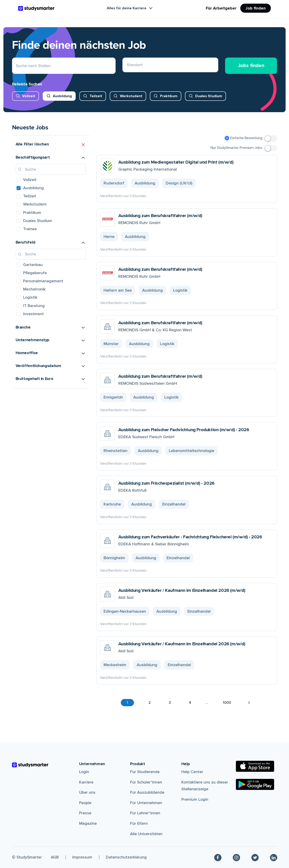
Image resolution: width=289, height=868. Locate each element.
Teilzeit (96, 96)
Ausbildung (62, 96)
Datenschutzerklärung (126, 857)
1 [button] (127, 703)
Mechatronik (34, 289)
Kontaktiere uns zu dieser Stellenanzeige (205, 786)
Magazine (88, 823)
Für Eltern (139, 823)
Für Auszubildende (147, 792)
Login (84, 772)
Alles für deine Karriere (130, 8)
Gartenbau (33, 265)
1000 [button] (227, 703)
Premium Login (195, 799)
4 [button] (190, 703)
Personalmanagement (43, 281)
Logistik (30, 297)
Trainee (30, 229)
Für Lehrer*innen (145, 813)
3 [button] (170, 703)
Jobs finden (251, 66)
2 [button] (150, 703)
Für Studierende (145, 772)
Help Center (192, 772)
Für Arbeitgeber (221, 8)
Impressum (82, 857)
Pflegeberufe (35, 273)
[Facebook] (218, 857)
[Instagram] (236, 857)
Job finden (256, 8)
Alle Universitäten (146, 834)
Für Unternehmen (146, 803)
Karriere (86, 782)
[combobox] (127, 66)
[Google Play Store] (255, 784)
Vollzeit (29, 96)
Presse (85, 813)
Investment (33, 314)
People (85, 803)
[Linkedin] (274, 857)
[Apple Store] (255, 766)
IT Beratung (34, 306)
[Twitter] (255, 857)
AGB (55, 857)
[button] (51, 145)
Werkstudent (131, 96)
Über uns (87, 792)
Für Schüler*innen (146, 782)
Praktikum (169, 96)
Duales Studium (209, 96)
